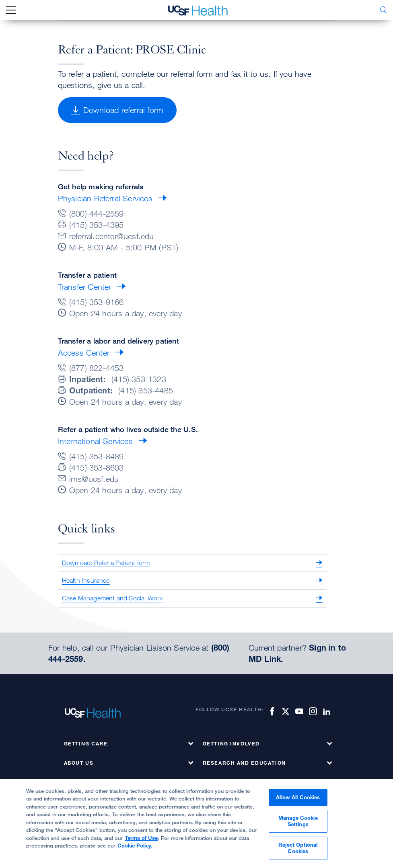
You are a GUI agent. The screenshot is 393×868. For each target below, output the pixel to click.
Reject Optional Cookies (298, 851)
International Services (95, 441)
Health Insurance (86, 580)
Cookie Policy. (135, 849)
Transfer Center (85, 287)
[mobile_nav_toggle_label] (11, 10)
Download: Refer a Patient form (106, 563)
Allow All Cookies (298, 800)
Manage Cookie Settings (298, 824)
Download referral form (117, 110)
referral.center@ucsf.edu (112, 236)
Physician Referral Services (105, 198)
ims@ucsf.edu (94, 479)
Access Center (84, 353)
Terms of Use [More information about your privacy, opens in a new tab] (141, 841)
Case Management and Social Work (112, 598)
